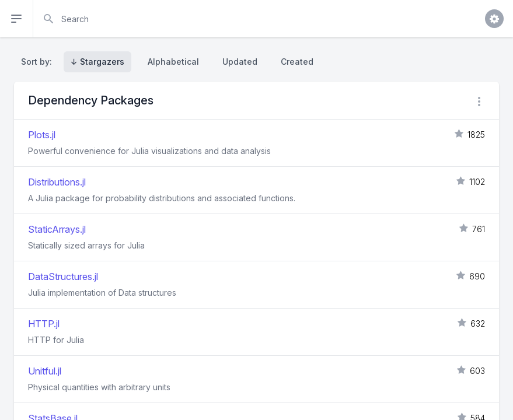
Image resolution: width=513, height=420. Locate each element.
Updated (240, 62)
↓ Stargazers (97, 62)
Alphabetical (173, 62)
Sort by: (39, 62)
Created (297, 62)
